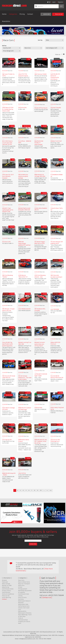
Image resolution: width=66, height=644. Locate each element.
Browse (4, 580)
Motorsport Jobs (23, 604)
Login (54, 2)
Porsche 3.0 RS (6, 242)
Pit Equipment (23, 589)
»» (51, 490)
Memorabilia (22, 611)
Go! (61, 6)
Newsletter (6, 21)
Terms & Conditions (8, 594)
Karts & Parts (22, 597)
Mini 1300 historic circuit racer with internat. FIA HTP (7, 143)
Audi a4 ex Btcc (23, 108)
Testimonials (6, 592)
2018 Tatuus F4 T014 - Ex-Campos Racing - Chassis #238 (8, 109)
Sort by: (40, 40)
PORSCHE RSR (38, 408)
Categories (13, 14)
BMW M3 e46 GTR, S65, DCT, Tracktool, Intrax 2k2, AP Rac (41, 441)
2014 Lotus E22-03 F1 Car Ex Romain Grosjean (8, 176)
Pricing (22, 14)
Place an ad (58, 14)
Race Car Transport (24, 584)
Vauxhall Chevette (56, 108)
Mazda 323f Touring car (41, 108)
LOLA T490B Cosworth (24, 309)
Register (61, 2)
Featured (5, 582)
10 (41, 490)
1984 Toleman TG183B (40, 74)
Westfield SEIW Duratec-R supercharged (39, 143)
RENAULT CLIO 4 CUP (56, 141)
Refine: (4, 46)
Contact (30, 14)
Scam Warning (6, 597)
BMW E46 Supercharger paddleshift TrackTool (24, 243)
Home (4, 14)
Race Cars (21, 580)
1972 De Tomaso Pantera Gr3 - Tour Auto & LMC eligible (25, 378)
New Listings (6, 584)
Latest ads (46, 14)
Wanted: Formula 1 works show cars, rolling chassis (40, 344)
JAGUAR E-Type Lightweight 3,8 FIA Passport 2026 (8, 210)
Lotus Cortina (22, 473)
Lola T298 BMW (55, 309)
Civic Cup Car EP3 (7, 440)
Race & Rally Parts (24, 582)
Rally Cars (21, 585)
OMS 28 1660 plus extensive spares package (23, 176)
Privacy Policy (6, 591)
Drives (20, 587)
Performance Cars (24, 606)
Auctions (21, 599)
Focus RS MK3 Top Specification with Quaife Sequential (7, 344)
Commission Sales (8, 589)
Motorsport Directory (25, 613)
